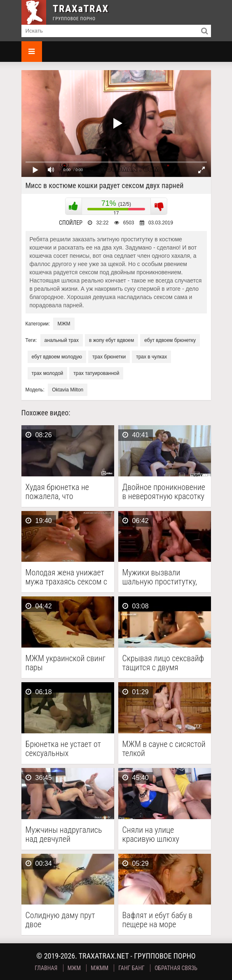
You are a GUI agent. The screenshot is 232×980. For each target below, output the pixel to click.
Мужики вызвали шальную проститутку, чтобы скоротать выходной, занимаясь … (162, 577)
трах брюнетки (109, 357)
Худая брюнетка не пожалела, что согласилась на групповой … (57, 492)
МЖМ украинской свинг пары (66, 663)
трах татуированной (96, 373)
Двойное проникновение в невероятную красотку (164, 492)
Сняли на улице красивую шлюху (151, 834)
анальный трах (62, 340)
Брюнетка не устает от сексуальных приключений (63, 749)
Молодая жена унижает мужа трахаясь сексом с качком (67, 577)
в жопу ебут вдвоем (111, 340)
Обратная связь (176, 968)
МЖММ (100, 968)
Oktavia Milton (68, 390)
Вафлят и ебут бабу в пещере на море (158, 920)
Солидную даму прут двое (60, 920)
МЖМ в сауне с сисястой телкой (164, 749)
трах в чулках (151, 357)
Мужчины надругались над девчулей (64, 834)
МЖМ (64, 324)
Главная (46, 968)
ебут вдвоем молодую (57, 357)
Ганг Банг (131, 968)
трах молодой (48, 373)
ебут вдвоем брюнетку (170, 340)
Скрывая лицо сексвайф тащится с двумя (163, 663)
